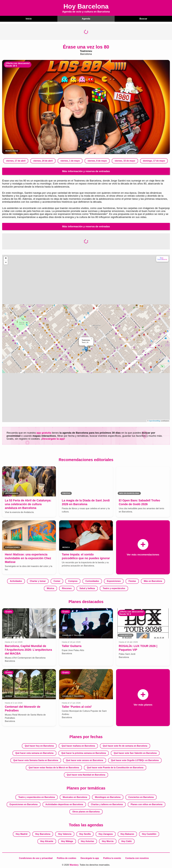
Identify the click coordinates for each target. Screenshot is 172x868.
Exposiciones (114, 581)
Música (51, 588)
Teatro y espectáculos (114, 588)
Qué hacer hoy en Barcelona (39, 746)
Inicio (29, 19)
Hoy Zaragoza (106, 834)
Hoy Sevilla (85, 834)
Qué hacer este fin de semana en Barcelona (125, 746)
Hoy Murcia (108, 841)
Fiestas (132, 581)
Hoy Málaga (67, 841)
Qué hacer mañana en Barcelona (78, 746)
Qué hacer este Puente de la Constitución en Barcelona (115, 767)
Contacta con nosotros (137, 858)
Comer (57, 581)
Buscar (143, 19)
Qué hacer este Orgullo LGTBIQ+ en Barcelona (135, 760)
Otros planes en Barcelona (86, 811)
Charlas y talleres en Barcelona (107, 804)
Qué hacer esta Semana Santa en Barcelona (36, 760)
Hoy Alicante (47, 841)
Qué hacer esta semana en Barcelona (34, 753)
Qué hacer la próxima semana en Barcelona (84, 753)
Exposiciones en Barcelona (24, 804)
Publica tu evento (112, 858)
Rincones (67, 588)
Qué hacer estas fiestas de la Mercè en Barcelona (54, 767)
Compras (73, 581)
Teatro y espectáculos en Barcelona (37, 797)
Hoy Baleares (127, 834)
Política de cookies (67, 858)
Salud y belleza (87, 588)
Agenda (86, 19)
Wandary (74, 865)
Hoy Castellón (149, 834)
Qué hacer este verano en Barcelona (85, 760)
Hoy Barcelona (43, 834)
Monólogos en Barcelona (108, 797)
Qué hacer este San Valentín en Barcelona (135, 753)
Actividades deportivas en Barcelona (64, 804)
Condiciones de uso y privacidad (36, 858)
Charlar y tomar (38, 581)
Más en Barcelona (153, 581)
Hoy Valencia (65, 834)
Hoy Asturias (87, 841)
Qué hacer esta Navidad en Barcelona (86, 775)
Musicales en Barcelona (75, 797)
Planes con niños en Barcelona (147, 804)
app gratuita (44, 432)
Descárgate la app (90, 858)
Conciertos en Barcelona (141, 797)
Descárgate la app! (53, 438)
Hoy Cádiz (127, 841)
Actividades (16, 581)
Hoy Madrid (22, 834)
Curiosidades (92, 581)
